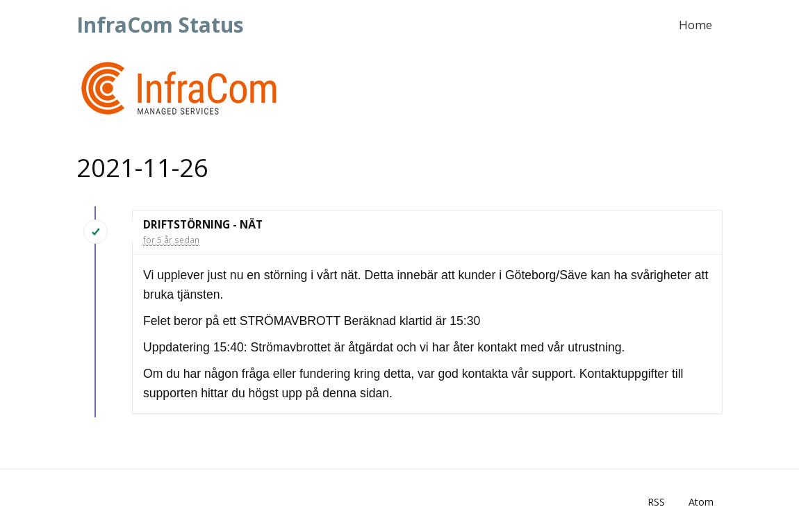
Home (695, 25)
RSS (656, 502)
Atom (701, 502)
